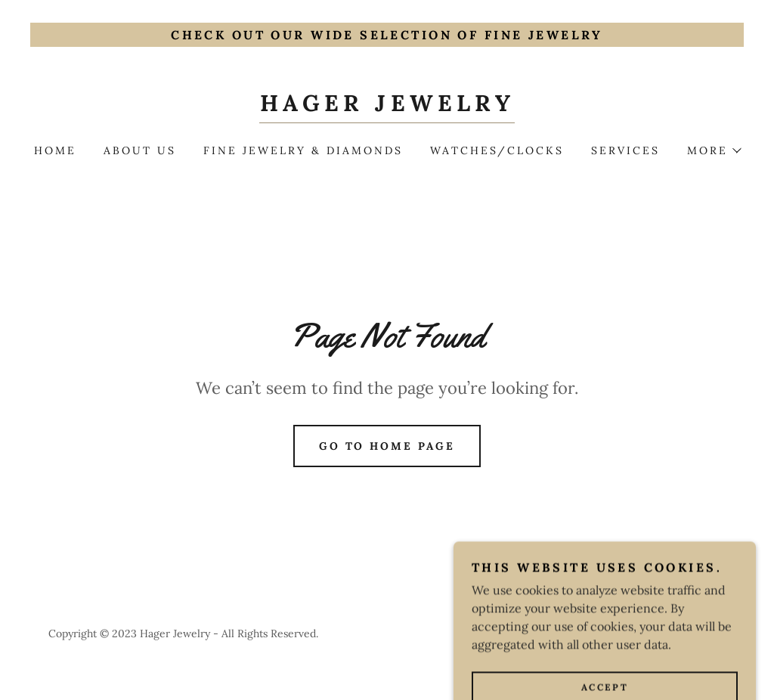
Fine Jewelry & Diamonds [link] (303, 150)
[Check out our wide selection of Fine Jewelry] (387, 35)
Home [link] (55, 150)
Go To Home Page (387, 446)
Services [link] (625, 150)
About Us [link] (140, 150)
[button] (714, 150)
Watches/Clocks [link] (497, 150)
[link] (387, 107)
